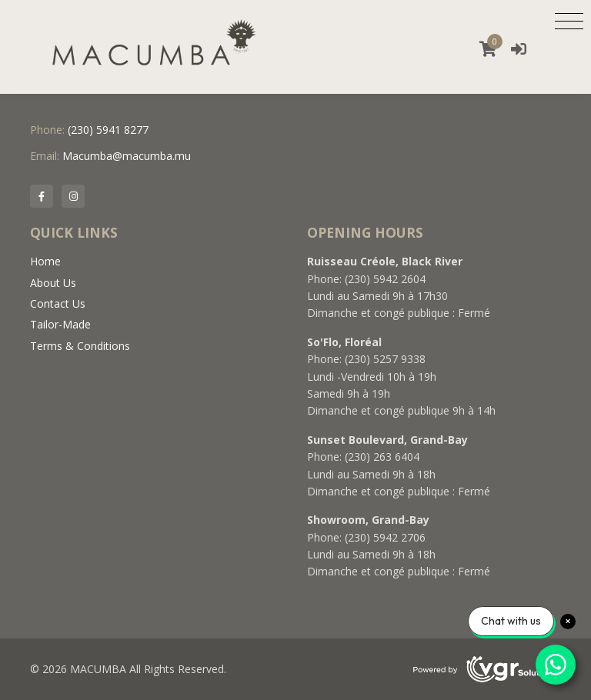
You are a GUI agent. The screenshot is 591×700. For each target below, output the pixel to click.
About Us (53, 283)
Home (45, 261)
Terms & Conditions (80, 346)
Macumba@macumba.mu (127, 156)
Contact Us (58, 303)
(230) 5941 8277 (108, 130)
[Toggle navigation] (569, 21)
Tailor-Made (60, 324)
